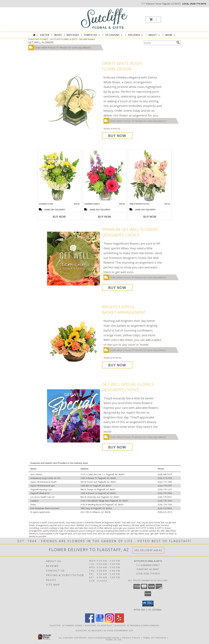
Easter (45, 35)
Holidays (136, 35)
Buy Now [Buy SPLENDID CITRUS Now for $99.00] (59, 217)
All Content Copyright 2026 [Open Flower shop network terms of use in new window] (76, 638)
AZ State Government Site (118, 630)
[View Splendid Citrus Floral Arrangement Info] (59, 176)
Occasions (114, 35)
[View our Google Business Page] (100, 622)
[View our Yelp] (119, 622)
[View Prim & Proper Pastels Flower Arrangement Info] (150, 176)
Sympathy (92, 35)
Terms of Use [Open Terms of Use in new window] (114, 640)
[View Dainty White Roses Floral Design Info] (74, 99)
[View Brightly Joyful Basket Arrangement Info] (74, 336)
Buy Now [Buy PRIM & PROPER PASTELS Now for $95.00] (150, 217)
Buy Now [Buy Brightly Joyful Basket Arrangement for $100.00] (117, 365)
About (154, 35)
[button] (153, 20)
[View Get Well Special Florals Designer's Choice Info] (74, 416)
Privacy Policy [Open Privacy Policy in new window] (131, 638)
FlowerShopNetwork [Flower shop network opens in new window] (107, 638)
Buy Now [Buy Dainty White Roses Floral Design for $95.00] (117, 136)
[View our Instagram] (109, 622)
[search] (178, 43)
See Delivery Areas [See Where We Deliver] (148, 550)
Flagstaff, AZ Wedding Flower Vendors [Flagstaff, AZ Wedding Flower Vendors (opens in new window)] (137, 625)
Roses (58, 35)
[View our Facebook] (90, 622)
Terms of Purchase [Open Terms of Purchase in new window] (155, 638)
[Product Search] (160, 43)
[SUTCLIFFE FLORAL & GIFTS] (104, 18)
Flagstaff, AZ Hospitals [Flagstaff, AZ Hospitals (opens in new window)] (98, 625)
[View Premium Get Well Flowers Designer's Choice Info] (74, 259)
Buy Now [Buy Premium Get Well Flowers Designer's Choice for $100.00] (117, 287)
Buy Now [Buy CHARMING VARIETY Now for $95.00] (105, 217)
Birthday (73, 35)
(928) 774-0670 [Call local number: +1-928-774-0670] (198, 4)
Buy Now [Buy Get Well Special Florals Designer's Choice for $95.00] (117, 447)
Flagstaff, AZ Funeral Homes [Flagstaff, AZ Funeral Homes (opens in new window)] (66, 625)
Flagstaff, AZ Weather (88, 630)
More (171, 35)
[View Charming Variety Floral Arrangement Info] (105, 176)
